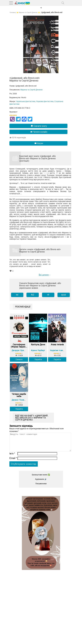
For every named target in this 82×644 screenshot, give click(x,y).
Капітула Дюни (38, 345)
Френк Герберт (38, 350)
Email (13, 462)
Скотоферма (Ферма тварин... (19, 346)
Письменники (41, 487)
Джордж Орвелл (20, 350)
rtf (48, 295)
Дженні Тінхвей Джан (22, 400)
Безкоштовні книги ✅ (41, 478)
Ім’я (12, 457)
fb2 (33, 295)
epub (64, 295)
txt (17, 295)
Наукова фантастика (45, 101)
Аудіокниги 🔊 (41, 483)
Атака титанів (57, 345)
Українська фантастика (26, 101)
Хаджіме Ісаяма (58, 350)
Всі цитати (44, 275)
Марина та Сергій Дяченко (32, 90)
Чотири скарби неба (19, 395)
